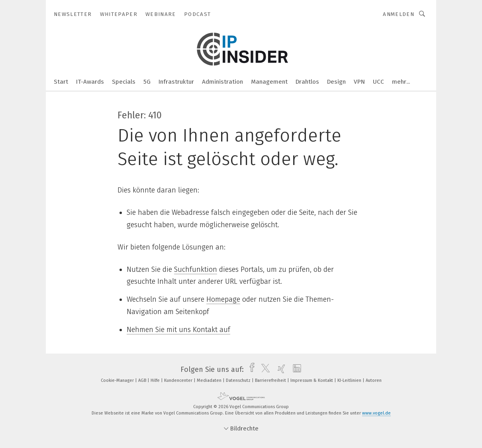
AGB (143, 380)
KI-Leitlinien (350, 380)
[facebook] (250, 369)
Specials (124, 82)
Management (269, 82)
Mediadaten (210, 380)
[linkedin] (295, 369)
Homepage (223, 299)
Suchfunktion (196, 269)
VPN (359, 82)
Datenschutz (239, 380)
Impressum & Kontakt (312, 380)
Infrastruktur (176, 82)
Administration (222, 82)
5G (147, 82)
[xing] (279, 369)
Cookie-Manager (118, 380)
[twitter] (264, 369)
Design (336, 82)
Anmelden (399, 14)
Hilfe (156, 380)
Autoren (374, 380)
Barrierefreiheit (271, 380)
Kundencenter (179, 380)
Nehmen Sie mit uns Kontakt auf (178, 330)
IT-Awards (90, 82)
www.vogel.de (376, 413)
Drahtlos (307, 82)
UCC (378, 82)
